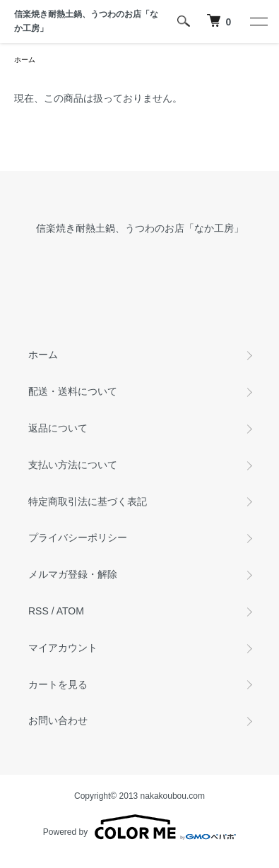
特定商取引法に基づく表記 (88, 501)
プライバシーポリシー (78, 537)
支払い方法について (73, 465)
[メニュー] (258, 21)
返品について (58, 428)
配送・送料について (73, 391)
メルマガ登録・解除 (73, 574)
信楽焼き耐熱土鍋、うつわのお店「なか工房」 (86, 21)
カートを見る (58, 684)
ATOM (70, 611)
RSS (38, 611)
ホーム (25, 60)
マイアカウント (63, 648)
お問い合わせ (58, 720)
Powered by (139, 827)
